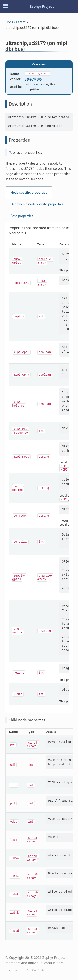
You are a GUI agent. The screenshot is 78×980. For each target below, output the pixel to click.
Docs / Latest (15, 22)
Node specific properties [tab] (29, 193)
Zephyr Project (42, 6)
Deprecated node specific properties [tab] (37, 204)
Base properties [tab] (22, 216)
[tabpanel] (39, 468)
